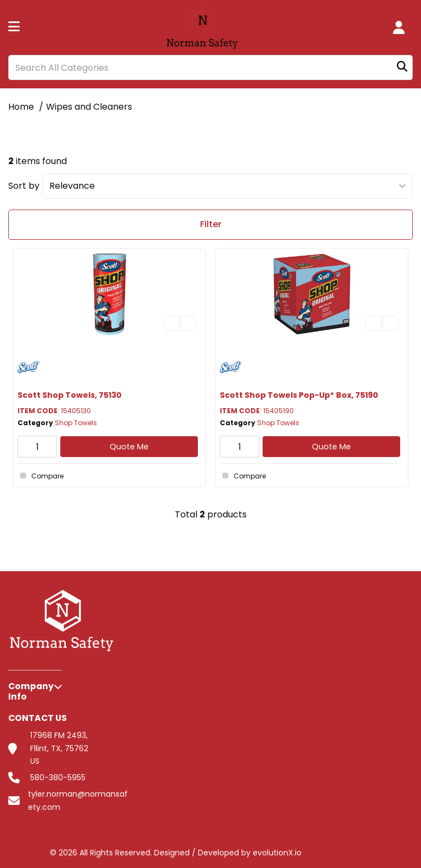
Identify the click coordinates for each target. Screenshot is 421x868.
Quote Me (129, 447)
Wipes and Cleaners (89, 107)
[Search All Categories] (210, 67)
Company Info (31, 691)
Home (21, 107)
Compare (41, 476)
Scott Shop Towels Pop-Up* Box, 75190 (299, 395)
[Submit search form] (402, 68)
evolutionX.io (277, 853)
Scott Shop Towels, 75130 (70, 395)
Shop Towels (76, 423)
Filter (211, 224)
